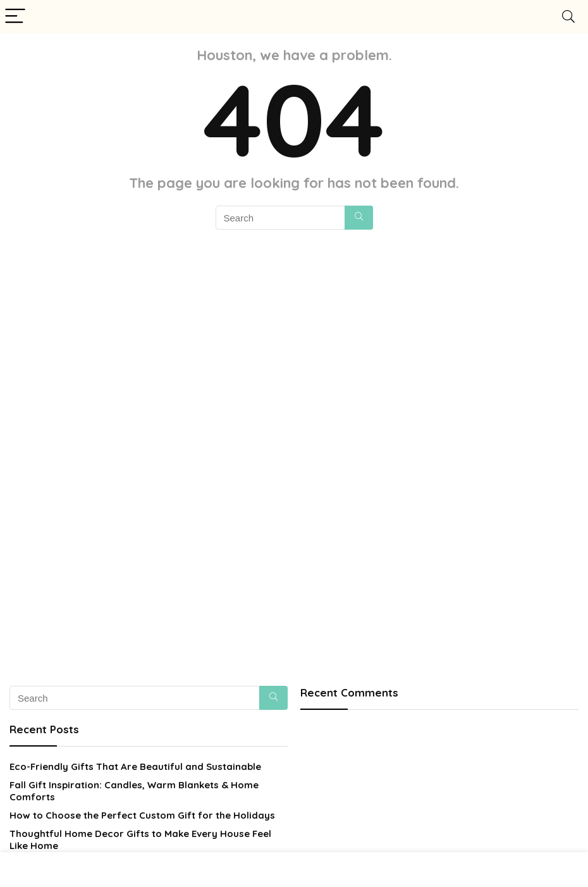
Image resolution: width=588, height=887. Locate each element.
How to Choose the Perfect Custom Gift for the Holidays (142, 815)
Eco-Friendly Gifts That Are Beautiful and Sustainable (135, 766)
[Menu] (15, 17)
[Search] (568, 17)
